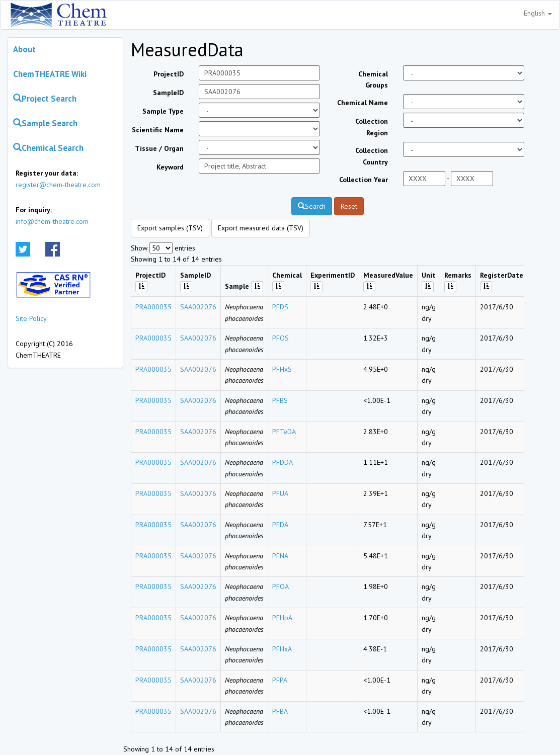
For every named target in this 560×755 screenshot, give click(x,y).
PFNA (280, 556)
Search (312, 206)
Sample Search (45, 123)
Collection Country (372, 156)
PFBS (280, 400)
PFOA (281, 586)
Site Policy (31, 318)
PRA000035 (153, 307)
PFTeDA (284, 432)
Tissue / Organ (159, 148)
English (538, 13)
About (24, 49)
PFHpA (282, 618)
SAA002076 (198, 307)
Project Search (45, 99)
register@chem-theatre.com (58, 185)
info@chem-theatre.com (52, 221)
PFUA (280, 493)
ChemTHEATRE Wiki (50, 74)
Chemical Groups (373, 79)
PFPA (280, 680)
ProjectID (169, 74)
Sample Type (163, 111)
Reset (349, 206)
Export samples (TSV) (170, 228)
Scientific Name (158, 130)
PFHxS (282, 369)
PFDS (280, 307)
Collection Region (372, 127)
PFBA (280, 711)
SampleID (168, 93)
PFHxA (282, 649)
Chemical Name (363, 103)
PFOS (281, 338)
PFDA (280, 525)
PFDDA (283, 462)
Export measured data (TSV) (261, 228)
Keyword (170, 167)
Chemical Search (48, 148)
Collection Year (364, 180)
